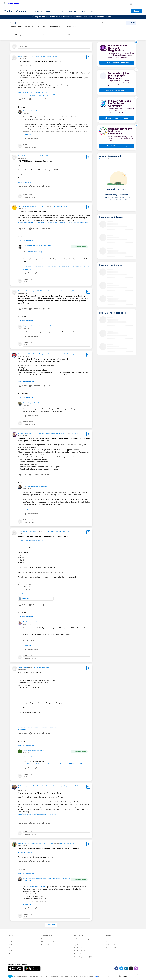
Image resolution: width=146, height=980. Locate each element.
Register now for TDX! (43, 17)
